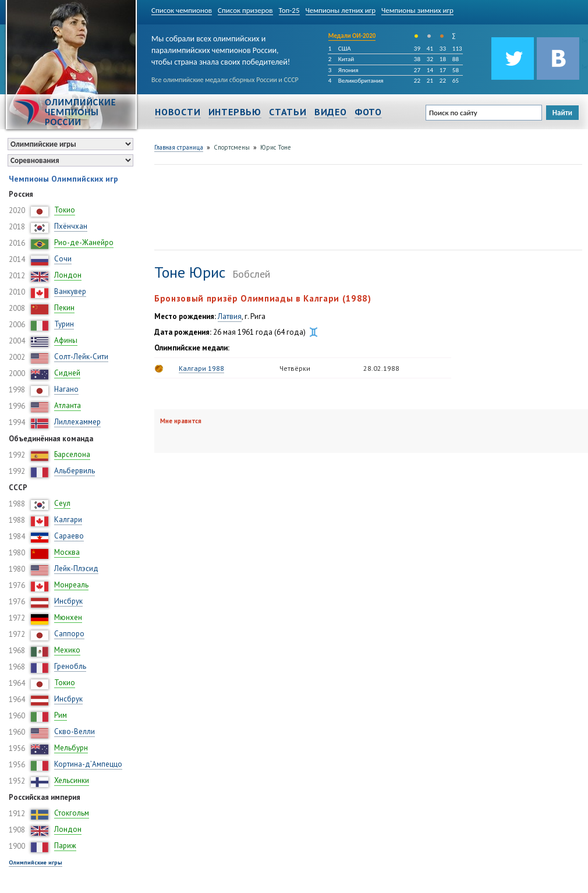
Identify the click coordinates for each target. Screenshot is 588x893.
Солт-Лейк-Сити (81, 357)
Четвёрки (295, 368)
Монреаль (71, 585)
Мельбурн (71, 748)
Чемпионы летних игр (341, 10)
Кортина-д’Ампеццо (88, 764)
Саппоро (69, 634)
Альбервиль (75, 471)
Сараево (69, 536)
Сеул (62, 503)
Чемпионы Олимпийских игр (63, 179)
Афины (66, 340)
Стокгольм (72, 813)
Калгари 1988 (201, 368)
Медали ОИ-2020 (352, 36)
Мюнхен (68, 617)
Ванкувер (70, 291)
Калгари (68, 520)
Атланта (68, 405)
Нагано (66, 389)
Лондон (68, 275)
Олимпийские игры (36, 862)
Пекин (64, 308)
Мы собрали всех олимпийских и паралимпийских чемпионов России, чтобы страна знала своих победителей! (221, 48)
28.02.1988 (381, 368)
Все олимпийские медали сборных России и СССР (225, 80)
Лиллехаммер (77, 422)
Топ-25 (289, 10)
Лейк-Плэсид (76, 568)
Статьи (288, 112)
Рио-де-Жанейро (84, 242)
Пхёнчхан (71, 226)
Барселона (72, 454)
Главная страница (179, 147)
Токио (65, 210)
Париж (65, 846)
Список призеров (245, 10)
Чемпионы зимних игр (417, 10)
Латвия (230, 316)
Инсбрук (68, 601)
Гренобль (70, 666)
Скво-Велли (75, 731)
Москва (67, 552)
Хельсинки (72, 780)
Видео (331, 112)
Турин (64, 324)
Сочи (63, 259)
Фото (368, 112)
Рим (61, 715)
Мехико (67, 650)
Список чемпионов (182, 10)
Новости (178, 112)
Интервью (235, 112)
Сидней (67, 373)
